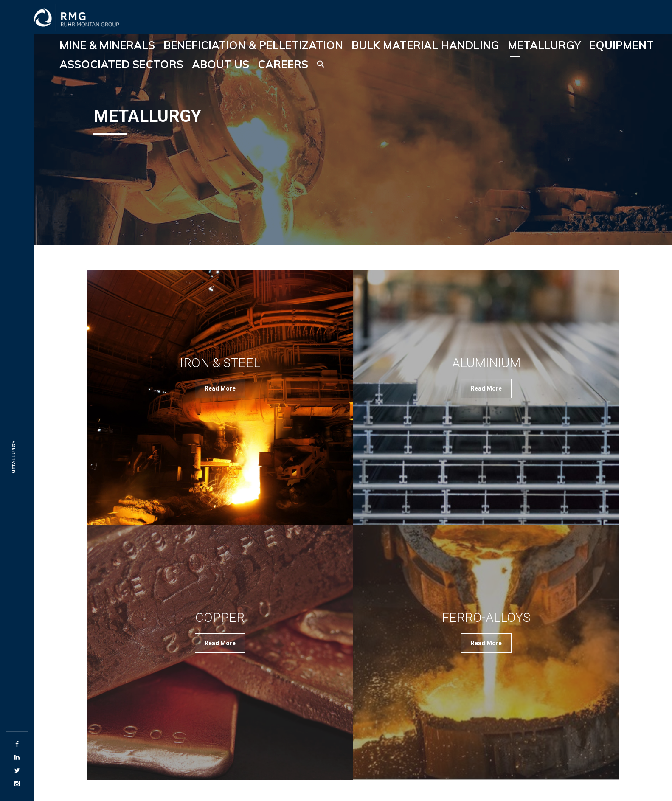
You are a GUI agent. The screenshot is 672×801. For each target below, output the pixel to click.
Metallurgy (544, 45)
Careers (283, 64)
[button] (321, 65)
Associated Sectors (121, 64)
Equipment (621, 45)
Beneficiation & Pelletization (253, 45)
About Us (221, 64)
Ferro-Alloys (486, 617)
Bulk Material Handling (425, 45)
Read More (220, 388)
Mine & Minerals (107, 45)
